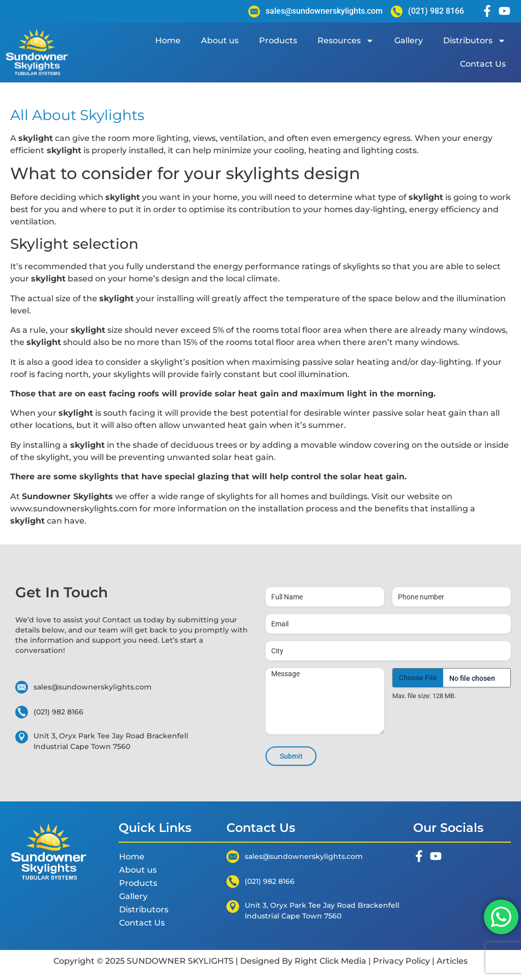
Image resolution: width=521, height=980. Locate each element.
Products (278, 40)
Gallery (409, 40)
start (189, 640)
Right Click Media (330, 961)
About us (220, 40)
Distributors (474, 41)
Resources (346, 41)
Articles (451, 961)
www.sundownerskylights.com (74, 509)
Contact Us (483, 64)
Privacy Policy (401, 961)
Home (168, 40)
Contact (118, 620)
